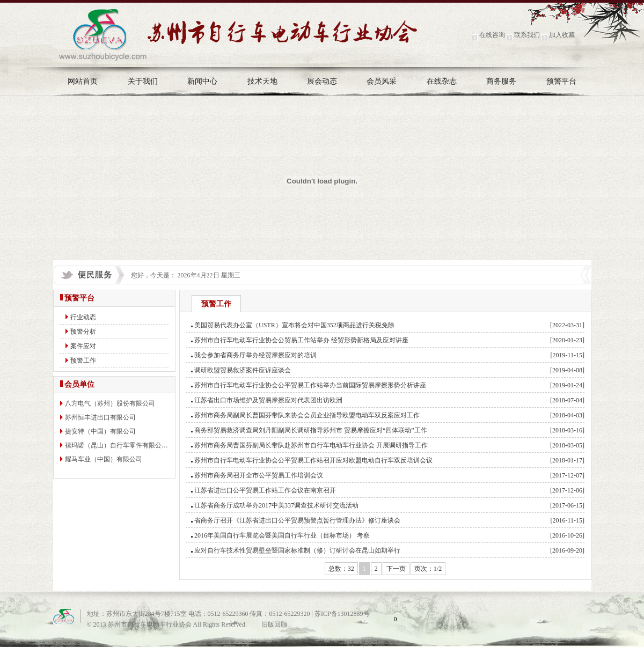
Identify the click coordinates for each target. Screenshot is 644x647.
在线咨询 (492, 35)
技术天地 (262, 81)
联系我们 (527, 35)
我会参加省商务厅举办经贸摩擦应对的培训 (255, 355)
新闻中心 (202, 81)
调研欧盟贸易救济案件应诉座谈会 (243, 370)
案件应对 (83, 346)
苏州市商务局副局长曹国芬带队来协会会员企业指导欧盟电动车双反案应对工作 (307, 415)
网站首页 (83, 81)
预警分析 (83, 332)
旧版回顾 (274, 624)
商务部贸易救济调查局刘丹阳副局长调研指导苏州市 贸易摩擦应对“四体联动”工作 (311, 430)
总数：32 (341, 569)
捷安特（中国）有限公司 (100, 431)
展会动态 (322, 81)
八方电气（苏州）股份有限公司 (110, 403)
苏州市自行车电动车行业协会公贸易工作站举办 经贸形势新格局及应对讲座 (301, 340)
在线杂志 (442, 81)
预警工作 (83, 361)
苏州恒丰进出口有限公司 (100, 417)
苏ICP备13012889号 (342, 614)
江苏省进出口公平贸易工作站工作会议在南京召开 (265, 490)
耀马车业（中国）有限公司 (104, 459)
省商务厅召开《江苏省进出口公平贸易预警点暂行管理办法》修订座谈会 (297, 520)
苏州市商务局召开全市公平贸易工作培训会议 (259, 475)
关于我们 (143, 81)
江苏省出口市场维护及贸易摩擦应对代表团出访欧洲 (268, 400)
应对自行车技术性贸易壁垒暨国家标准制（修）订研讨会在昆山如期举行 (297, 550)
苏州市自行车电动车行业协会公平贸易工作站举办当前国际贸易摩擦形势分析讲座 (310, 385)
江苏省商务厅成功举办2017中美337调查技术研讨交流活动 (276, 505)
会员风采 (382, 81)
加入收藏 (562, 35)
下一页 (396, 569)
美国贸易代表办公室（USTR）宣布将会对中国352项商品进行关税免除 (294, 325)
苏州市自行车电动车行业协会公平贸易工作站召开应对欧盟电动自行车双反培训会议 (313, 460)
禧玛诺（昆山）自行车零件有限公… (116, 445)
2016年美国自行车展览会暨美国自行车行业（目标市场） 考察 (282, 535)
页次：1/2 (428, 569)
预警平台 (561, 81)
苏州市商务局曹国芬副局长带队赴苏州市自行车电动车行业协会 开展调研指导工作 (311, 445)
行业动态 (83, 317)
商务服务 (501, 81)
